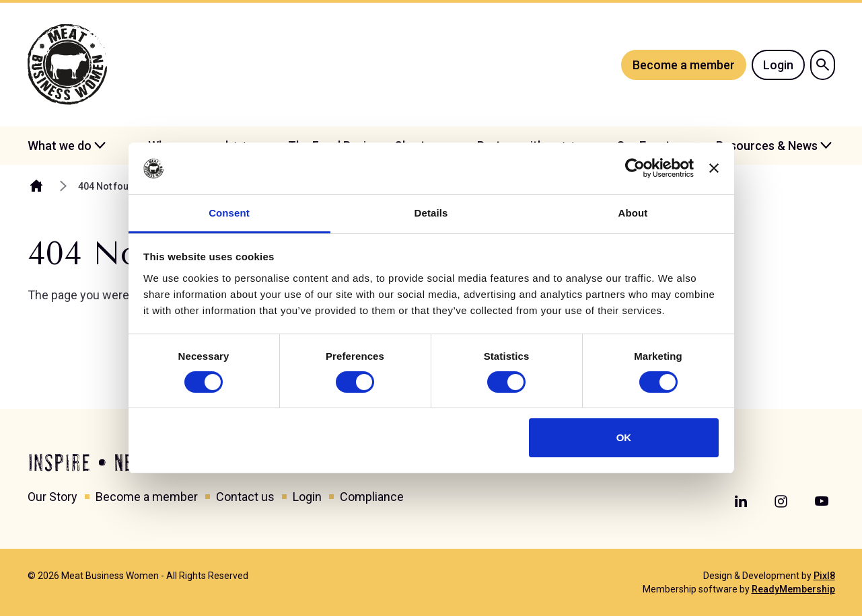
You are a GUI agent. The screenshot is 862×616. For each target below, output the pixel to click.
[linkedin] (741, 502)
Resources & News (767, 146)
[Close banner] (714, 168)
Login (778, 65)
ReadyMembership (793, 589)
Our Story (52, 497)
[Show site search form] (823, 65)
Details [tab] (431, 213)
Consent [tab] (229, 213)
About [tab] (633, 213)
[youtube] (822, 502)
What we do (60, 146)
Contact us (245, 497)
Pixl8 (824, 576)
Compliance (372, 497)
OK (624, 437)
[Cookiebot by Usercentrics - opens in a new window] (635, 168)
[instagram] (781, 502)
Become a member (684, 65)
